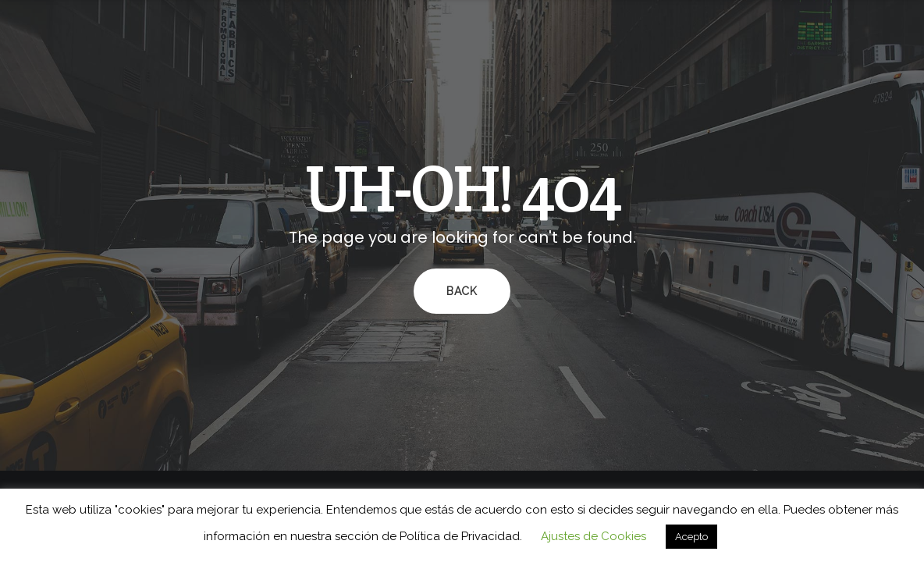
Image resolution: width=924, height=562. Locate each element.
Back (462, 291)
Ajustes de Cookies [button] (593, 536)
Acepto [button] (691, 537)
